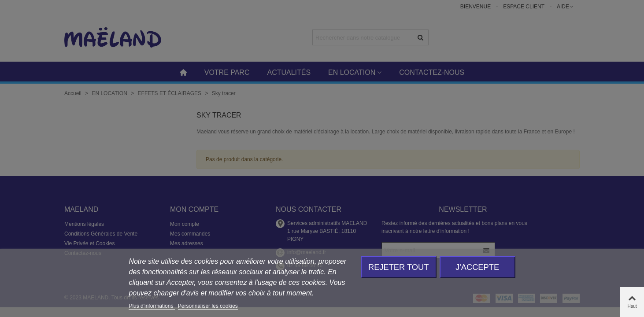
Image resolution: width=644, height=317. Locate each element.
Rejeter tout (398, 267)
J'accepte (477, 267)
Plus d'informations (152, 306)
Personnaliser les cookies (208, 306)
